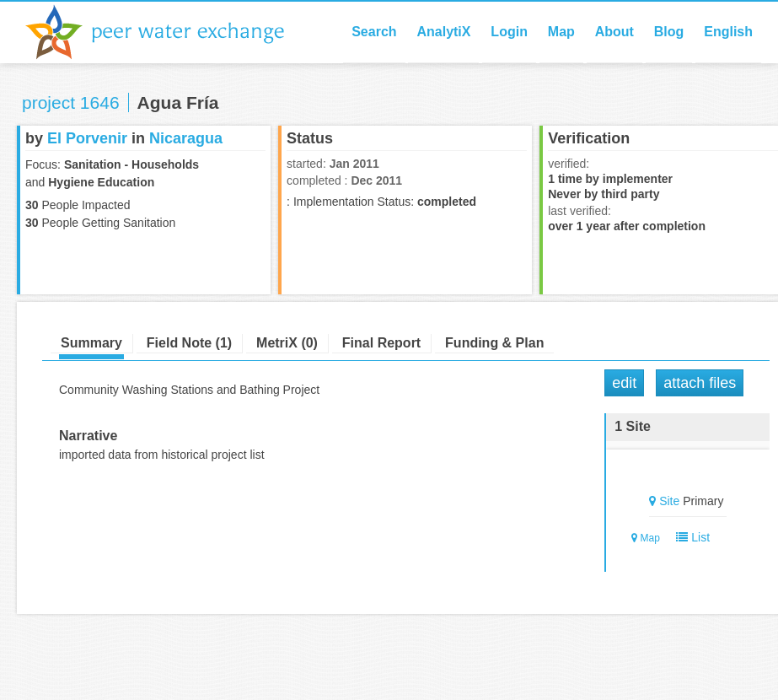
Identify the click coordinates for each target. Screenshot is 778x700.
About (614, 32)
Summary (91, 343)
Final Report (381, 343)
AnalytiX (443, 32)
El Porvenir (87, 138)
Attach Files (700, 383)
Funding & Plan (494, 343)
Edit (624, 383)
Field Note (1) (189, 343)
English (728, 32)
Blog (669, 32)
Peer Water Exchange (169, 32)
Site (669, 501)
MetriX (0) (287, 343)
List (690, 537)
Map (561, 32)
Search (374, 32)
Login (509, 32)
